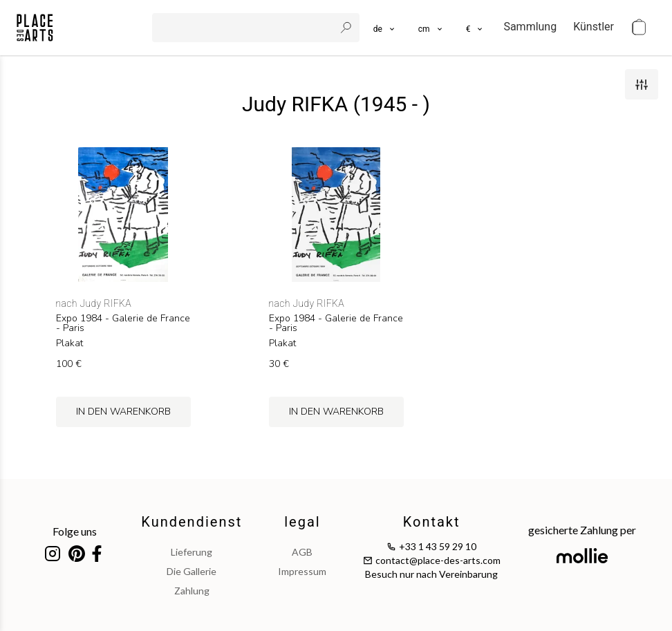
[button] (431, 28)
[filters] (642, 84)
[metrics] (431, 28)
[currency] (475, 28)
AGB (302, 552)
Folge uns (75, 531)
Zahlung (192, 591)
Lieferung (192, 552)
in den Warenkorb (123, 412)
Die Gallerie (192, 571)
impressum (302, 571)
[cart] (639, 28)
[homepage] (35, 28)
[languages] (385, 28)
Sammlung (530, 27)
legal (302, 522)
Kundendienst (192, 522)
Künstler (594, 27)
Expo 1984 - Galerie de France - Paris (123, 323)
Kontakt (432, 522)
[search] (245, 28)
